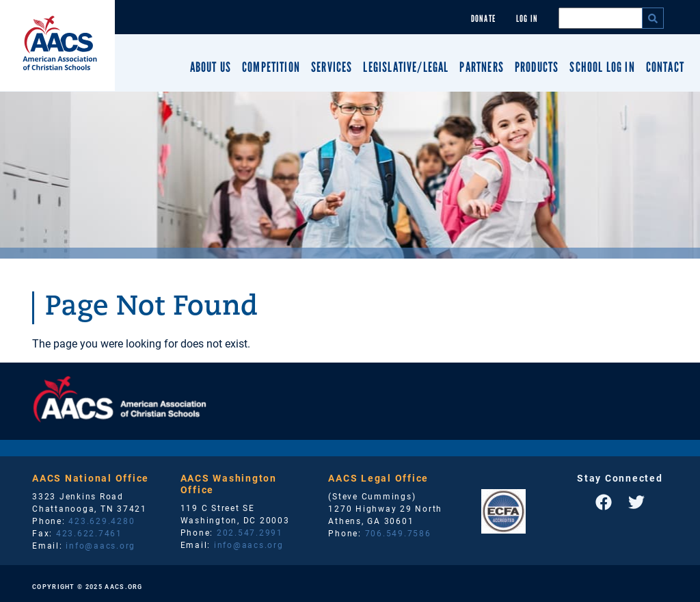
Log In (527, 19)
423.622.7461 (89, 533)
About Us (211, 67)
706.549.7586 (398, 533)
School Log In (602, 67)
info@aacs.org (100, 545)
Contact (665, 67)
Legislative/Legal (406, 67)
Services (332, 67)
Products (537, 67)
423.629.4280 (102, 521)
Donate (483, 19)
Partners (481, 67)
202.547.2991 (250, 532)
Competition (271, 67)
